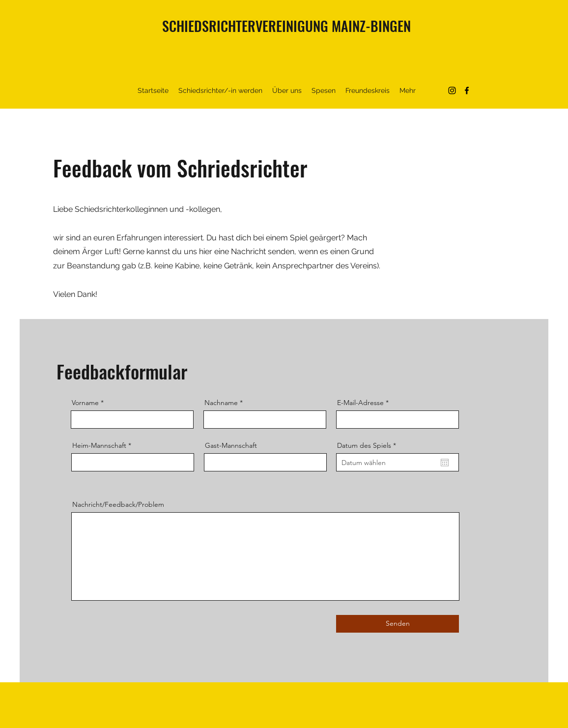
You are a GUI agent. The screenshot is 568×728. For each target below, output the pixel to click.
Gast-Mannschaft (231, 445)
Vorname (85, 403)
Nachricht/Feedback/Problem (118, 504)
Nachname (221, 403)
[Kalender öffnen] (445, 463)
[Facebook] (467, 90)
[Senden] (398, 624)
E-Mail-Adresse (360, 403)
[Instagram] (452, 90)
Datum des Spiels (369, 445)
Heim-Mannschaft (99, 445)
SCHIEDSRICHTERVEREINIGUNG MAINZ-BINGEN (286, 26)
